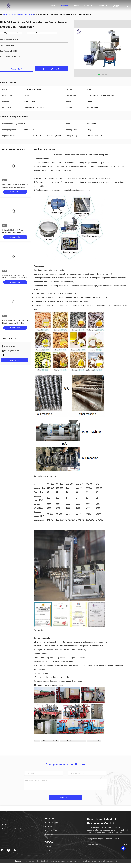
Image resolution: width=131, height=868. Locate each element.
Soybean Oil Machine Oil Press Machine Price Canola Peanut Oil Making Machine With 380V (13, 232)
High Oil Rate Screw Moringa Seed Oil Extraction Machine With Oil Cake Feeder (15, 323)
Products (64, 6)
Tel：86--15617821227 (10, 825)
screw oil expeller (94, 741)
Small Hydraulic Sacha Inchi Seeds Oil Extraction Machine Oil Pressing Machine (15, 187)
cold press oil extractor (50, 741)
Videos (76, 6)
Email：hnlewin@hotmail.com (13, 829)
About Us (88, 6)
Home (52, 6)
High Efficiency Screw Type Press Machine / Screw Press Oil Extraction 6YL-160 (14, 278)
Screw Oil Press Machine (25, 14)
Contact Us (102, 6)
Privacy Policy (19, 861)
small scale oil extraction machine (73, 741)
